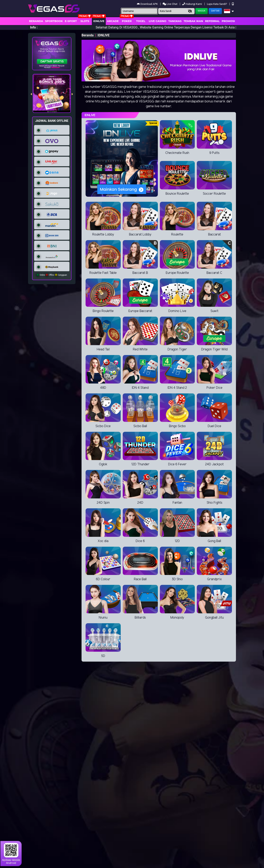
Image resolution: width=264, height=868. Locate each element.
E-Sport (71, 21)
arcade (113, 21)
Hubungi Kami (192, 4)
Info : (34, 27)
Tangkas (175, 21)
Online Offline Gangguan (52, 275)
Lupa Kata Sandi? (217, 4)
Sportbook (54, 21)
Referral (212, 21)
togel (141, 21)
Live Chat (170, 4)
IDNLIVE (99, 21)
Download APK (148, 4)
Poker (127, 21)
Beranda (36, 21)
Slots (85, 21)
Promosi (228, 21)
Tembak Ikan (193, 21)
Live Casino (158, 21)
